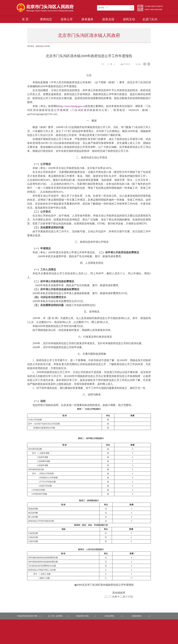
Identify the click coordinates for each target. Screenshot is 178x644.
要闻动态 (46, 19)
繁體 (161, 10)
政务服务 (88, 19)
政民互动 (129, 19)
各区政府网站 (113, 616)
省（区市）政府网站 (58, 616)
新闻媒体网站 (140, 616)
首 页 (25, 19)
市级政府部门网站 (85, 616)
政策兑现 (108, 19)
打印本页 (127, 64)
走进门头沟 (150, 19)
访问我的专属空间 (151, 6)
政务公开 (67, 19)
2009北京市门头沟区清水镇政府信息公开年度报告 (105, 585)
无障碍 (147, 10)
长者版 (152, 10)
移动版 (156, 10)
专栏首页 (31, 46)
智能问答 (160, 6)
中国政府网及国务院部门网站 (29, 616)
